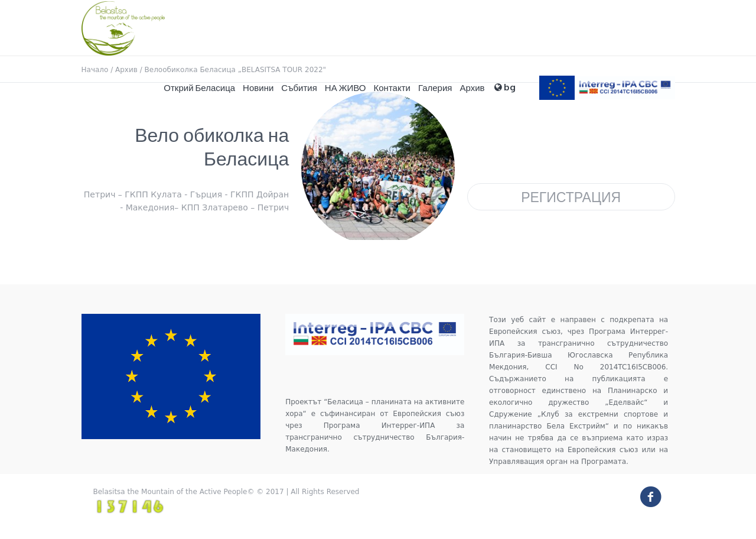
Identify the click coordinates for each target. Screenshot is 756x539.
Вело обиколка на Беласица (212, 146)
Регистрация (571, 197)
